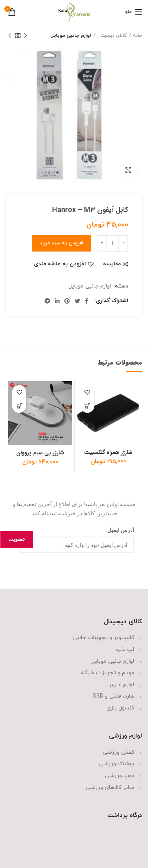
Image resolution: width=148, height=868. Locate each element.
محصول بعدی (10, 36)
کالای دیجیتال (112, 36)
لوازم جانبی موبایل (71, 36)
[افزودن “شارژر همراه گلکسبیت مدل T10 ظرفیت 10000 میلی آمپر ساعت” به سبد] (87, 406)
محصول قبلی (26, 36)
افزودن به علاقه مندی (60, 264)
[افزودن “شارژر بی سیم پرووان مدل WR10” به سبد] (19, 406)
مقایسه (112, 264)
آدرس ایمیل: (120, 530)
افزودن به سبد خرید (62, 243)
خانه (138, 36)
